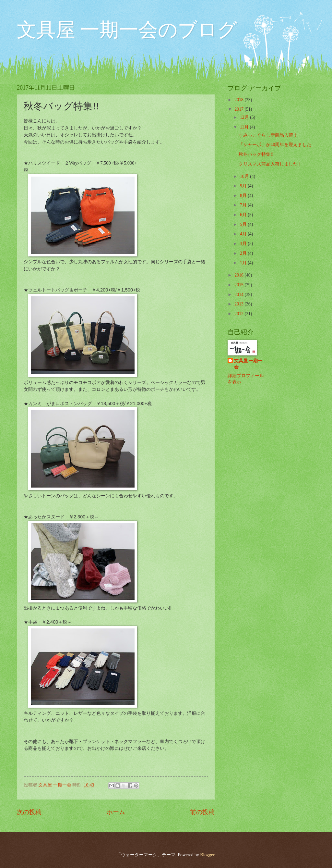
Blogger (207, 855)
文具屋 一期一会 (248, 364)
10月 (245, 176)
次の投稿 (29, 812)
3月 (244, 244)
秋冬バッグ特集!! (256, 154)
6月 (244, 215)
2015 (239, 285)
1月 (244, 263)
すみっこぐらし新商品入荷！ (268, 135)
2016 (239, 275)
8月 (244, 196)
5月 (244, 224)
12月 (245, 117)
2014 (239, 295)
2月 (244, 253)
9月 (244, 186)
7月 (244, 205)
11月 (245, 127)
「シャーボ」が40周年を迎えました (275, 145)
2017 (239, 109)
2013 (239, 304)
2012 (239, 314)
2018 (239, 100)
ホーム (116, 812)
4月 (244, 234)
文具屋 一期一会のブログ (127, 30)
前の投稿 (202, 812)
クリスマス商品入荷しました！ (270, 164)
